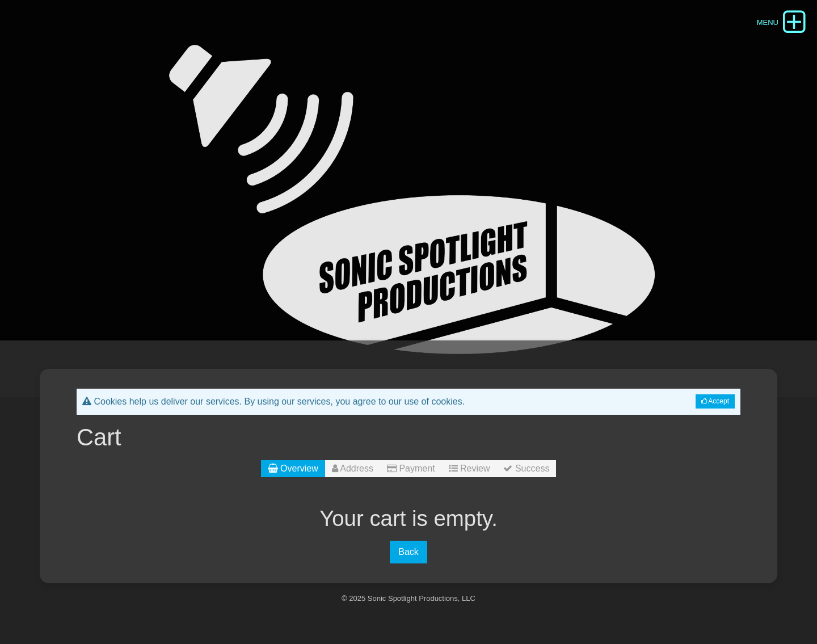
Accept (715, 401)
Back (408, 552)
